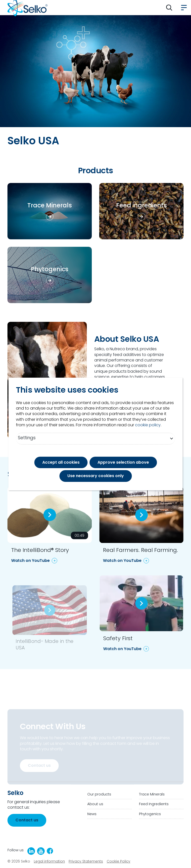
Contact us (39, 765)
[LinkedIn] (31, 851)
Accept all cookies (61, 462)
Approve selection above (123, 462)
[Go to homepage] (28, 7)
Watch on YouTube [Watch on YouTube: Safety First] (122, 649)
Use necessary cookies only (96, 476)
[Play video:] (50, 515)
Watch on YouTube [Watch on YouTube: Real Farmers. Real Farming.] (122, 560)
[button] (169, 7)
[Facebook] (50, 851)
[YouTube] (41, 851)
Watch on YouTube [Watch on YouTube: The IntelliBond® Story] (30, 560)
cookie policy (148, 425)
